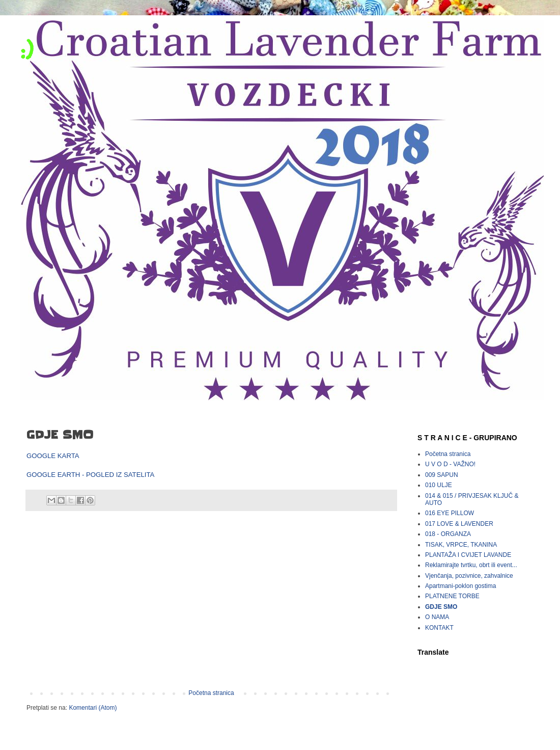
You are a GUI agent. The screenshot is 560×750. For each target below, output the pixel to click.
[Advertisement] (211, 605)
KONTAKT (439, 628)
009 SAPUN (442, 475)
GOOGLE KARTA (53, 456)
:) (27, 49)
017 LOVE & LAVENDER (459, 524)
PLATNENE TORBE (452, 596)
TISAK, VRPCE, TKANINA (461, 545)
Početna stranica (211, 693)
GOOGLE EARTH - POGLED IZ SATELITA (90, 475)
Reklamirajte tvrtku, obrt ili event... (471, 565)
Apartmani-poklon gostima (460, 586)
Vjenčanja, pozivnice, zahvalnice (469, 576)
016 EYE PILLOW (450, 513)
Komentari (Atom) (93, 708)
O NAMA (437, 617)
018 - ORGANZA (448, 534)
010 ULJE (439, 485)
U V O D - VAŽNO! (450, 464)
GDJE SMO (441, 607)
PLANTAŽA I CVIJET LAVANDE (468, 555)
